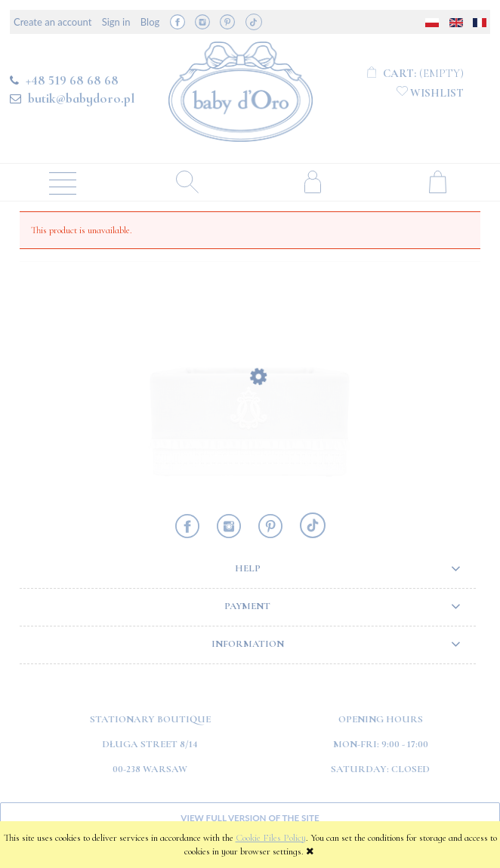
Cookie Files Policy (271, 838)
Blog (150, 22)
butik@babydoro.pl (81, 98)
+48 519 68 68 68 (72, 80)
